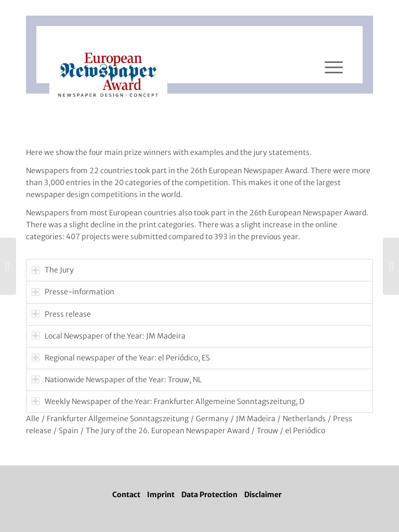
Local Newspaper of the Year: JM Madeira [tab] (109, 336)
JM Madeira (256, 419)
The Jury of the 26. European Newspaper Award (168, 431)
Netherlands (304, 419)
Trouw (267, 431)
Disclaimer (263, 495)
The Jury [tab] (53, 270)
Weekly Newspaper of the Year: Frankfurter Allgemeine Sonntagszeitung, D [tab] (168, 401)
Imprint (161, 495)
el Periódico (305, 431)
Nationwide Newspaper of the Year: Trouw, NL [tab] (117, 380)
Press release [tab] (61, 314)
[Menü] (334, 68)
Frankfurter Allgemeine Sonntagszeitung (118, 419)
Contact (126, 495)
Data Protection (209, 495)
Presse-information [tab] (73, 292)
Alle (33, 419)
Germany (212, 419)
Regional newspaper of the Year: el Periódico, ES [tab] (121, 358)
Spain (69, 431)
